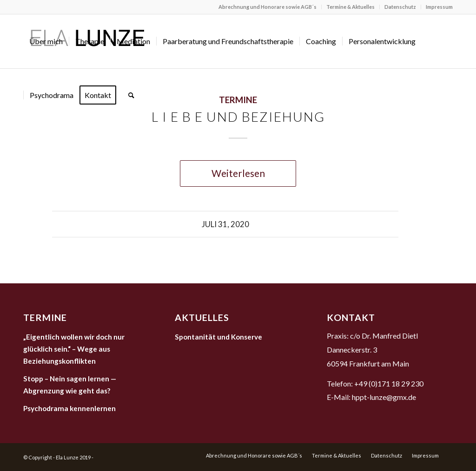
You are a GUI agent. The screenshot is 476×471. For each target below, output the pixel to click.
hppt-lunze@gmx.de (384, 397)
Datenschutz (400, 7)
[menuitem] (268, 7)
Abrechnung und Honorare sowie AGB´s (268, 7)
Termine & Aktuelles (350, 7)
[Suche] (131, 95)
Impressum (439, 7)
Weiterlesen (238, 173)
